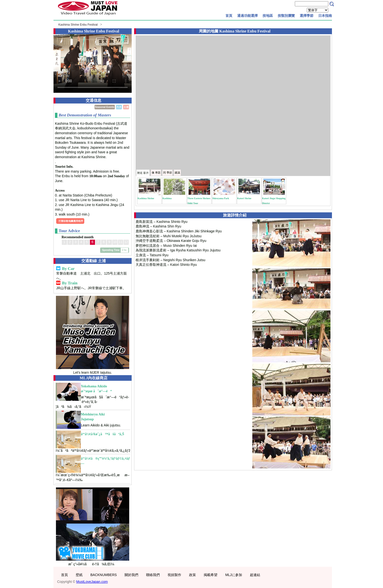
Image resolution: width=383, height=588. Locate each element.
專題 (156, 173)
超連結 (255, 575)
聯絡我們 (153, 575)
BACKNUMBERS (104, 575)
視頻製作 (174, 575)
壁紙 (79, 575)
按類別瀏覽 (286, 16)
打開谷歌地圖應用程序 (71, 221)
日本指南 (325, 16)
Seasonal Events (105, 107)
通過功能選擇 (247, 16)
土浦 (126, 107)
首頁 (229, 16)
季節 (168, 173)
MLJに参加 (234, 575)
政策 (192, 575)
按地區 (268, 16)
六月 (119, 107)
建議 (177, 173)
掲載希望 (211, 575)
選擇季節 (307, 16)
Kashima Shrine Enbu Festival (78, 25)
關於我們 (131, 575)
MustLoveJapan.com (92, 582)
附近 (143, 173)
